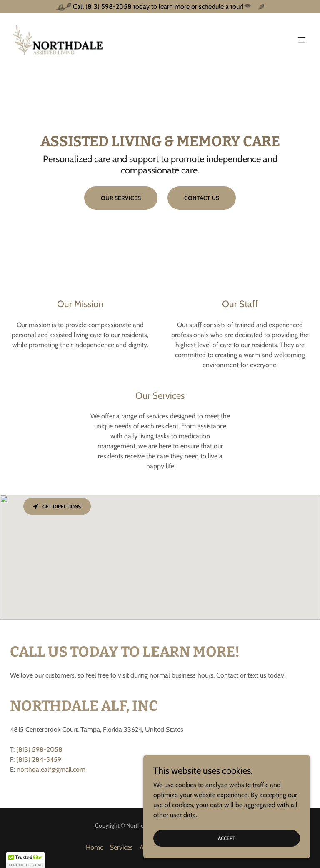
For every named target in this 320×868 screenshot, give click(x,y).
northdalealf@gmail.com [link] (51, 769)
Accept (227, 838)
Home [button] (95, 847)
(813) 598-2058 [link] (39, 749)
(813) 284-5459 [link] (39, 759)
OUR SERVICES (121, 198)
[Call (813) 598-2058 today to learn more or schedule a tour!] (160, 7)
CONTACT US (202, 198)
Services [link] (121, 847)
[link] (59, 40)
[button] (302, 40)
